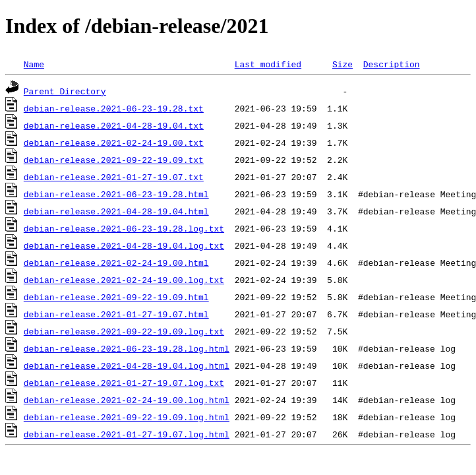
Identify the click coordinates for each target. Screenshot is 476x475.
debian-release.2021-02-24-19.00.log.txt (124, 280)
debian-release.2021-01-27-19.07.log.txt (124, 383)
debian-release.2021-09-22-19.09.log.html (127, 417)
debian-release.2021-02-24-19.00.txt (114, 142)
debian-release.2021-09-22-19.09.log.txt (124, 331)
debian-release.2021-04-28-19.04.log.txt (124, 245)
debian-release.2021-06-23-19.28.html (116, 194)
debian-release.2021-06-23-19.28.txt (114, 108)
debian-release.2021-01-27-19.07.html (116, 314)
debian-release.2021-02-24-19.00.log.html (127, 400)
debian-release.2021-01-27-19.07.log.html (127, 434)
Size (342, 64)
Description (392, 64)
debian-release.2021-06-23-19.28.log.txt (124, 228)
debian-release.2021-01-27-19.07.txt (114, 177)
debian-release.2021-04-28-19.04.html (116, 211)
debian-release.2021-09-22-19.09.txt (114, 160)
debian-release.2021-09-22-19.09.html (116, 297)
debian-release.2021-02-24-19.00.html (116, 263)
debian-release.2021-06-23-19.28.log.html (127, 348)
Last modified (268, 64)
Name (34, 64)
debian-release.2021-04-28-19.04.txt (114, 125)
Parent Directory (65, 91)
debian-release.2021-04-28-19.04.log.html (127, 365)
